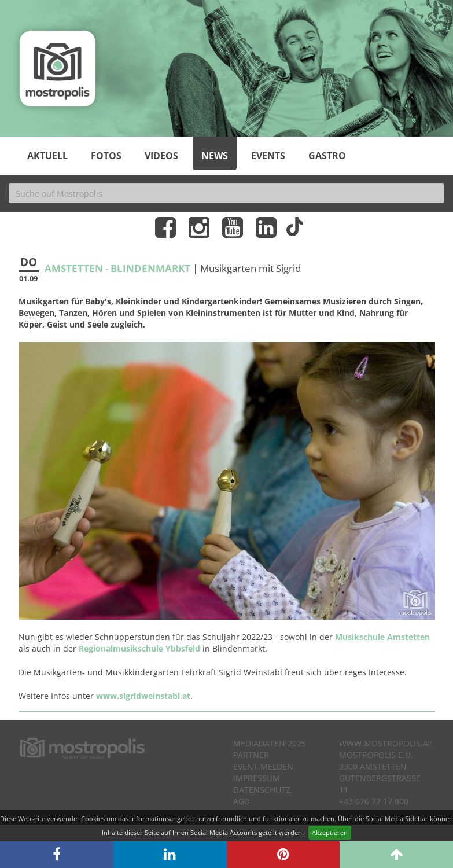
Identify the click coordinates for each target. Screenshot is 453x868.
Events (268, 156)
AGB (241, 801)
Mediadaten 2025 (270, 743)
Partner (251, 755)
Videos (161, 156)
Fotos (106, 156)
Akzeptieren (330, 832)
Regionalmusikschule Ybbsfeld (139, 648)
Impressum (257, 778)
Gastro (327, 156)
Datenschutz (262, 790)
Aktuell (47, 156)
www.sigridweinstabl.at (143, 696)
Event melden (263, 766)
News (215, 156)
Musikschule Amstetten (382, 637)
